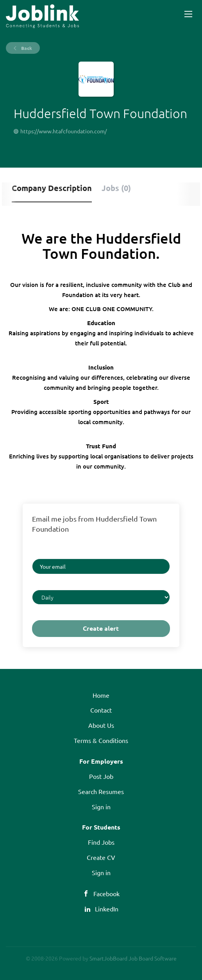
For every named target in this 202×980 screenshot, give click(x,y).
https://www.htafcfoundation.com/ (63, 131)
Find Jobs (101, 842)
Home (101, 695)
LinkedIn (107, 909)
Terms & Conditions (101, 740)
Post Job (101, 776)
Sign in (101, 807)
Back (26, 48)
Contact (101, 710)
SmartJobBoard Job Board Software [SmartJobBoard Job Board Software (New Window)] (133, 958)
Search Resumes (101, 791)
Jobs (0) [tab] (116, 188)
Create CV (101, 857)
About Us (101, 725)
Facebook (106, 893)
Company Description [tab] (52, 188)
